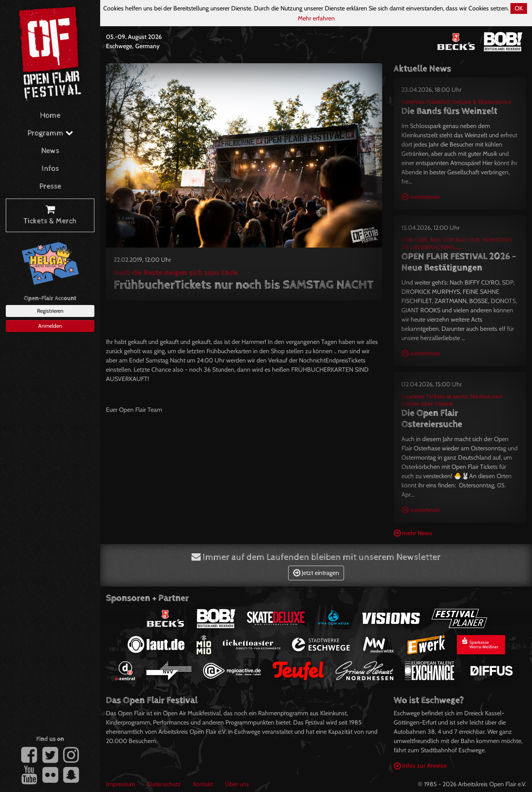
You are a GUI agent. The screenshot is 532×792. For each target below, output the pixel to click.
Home (50, 115)
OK (519, 8)
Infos (50, 169)
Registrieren (50, 311)
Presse (50, 186)
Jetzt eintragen (316, 573)
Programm (50, 133)
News (50, 151)
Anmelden (50, 326)
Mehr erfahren (316, 18)
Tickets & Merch (50, 216)
